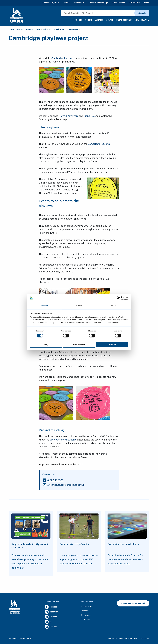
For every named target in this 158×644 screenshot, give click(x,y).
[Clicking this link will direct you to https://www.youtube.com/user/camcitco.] (51, 627)
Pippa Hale (90, 116)
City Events (79, 3)
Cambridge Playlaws (99, 144)
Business (99, 20)
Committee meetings (98, 3)
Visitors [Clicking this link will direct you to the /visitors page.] (20, 29)
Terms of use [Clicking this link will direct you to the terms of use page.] (144, 638)
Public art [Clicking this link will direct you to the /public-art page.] (47, 29)
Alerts (67, 3)
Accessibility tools (51, 3)
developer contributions (63, 440)
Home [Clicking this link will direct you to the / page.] (11, 29)
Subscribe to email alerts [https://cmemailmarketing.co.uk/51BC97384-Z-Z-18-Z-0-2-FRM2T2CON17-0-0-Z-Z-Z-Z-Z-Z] (133, 603)
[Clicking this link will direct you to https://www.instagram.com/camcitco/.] (52, 612)
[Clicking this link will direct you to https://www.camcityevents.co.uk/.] (86, 615)
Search (142, 13)
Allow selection (79, 345)
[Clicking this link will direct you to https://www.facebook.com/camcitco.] (51, 607)
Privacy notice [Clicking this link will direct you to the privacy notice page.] (133, 638)
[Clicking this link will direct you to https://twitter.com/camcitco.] (48, 622)
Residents (77, 20)
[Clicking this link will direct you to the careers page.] (84, 611)
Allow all (112, 345)
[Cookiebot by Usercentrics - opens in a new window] (118, 298)
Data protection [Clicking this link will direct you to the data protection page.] (121, 638)
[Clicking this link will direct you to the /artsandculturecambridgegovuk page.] (66, 485)
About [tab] (114, 306)
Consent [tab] (44, 306)
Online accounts (124, 20)
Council (110, 20)
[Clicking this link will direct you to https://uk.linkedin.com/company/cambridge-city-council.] (51, 617)
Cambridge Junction (62, 58)
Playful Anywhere (69, 116)
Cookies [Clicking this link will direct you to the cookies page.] (111, 638)
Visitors (88, 20)
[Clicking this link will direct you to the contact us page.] (85, 619)
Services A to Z (142, 20)
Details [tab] (79, 306)
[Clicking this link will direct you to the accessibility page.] (86, 607)
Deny (46, 345)
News (147, 3)
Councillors (135, 3)
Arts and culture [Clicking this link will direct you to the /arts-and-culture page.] (33, 29)
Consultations (119, 3)
